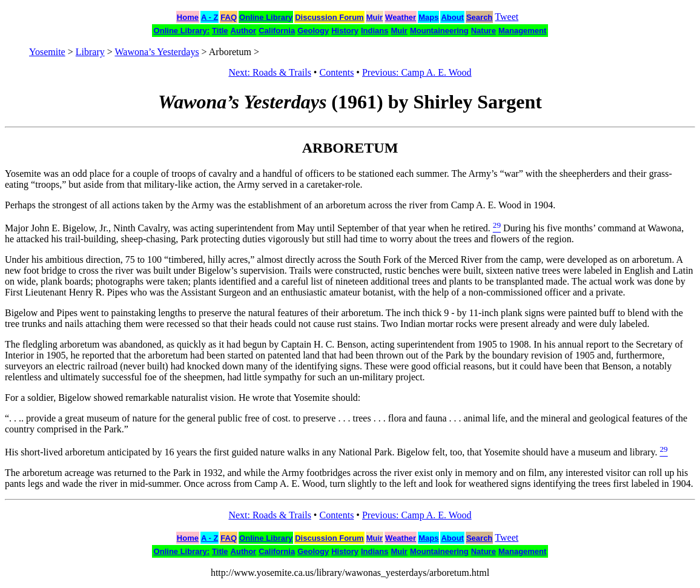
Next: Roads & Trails (269, 72)
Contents (336, 72)
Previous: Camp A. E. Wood (417, 72)
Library (90, 52)
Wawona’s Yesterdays (157, 52)
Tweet (507, 17)
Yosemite (47, 52)
